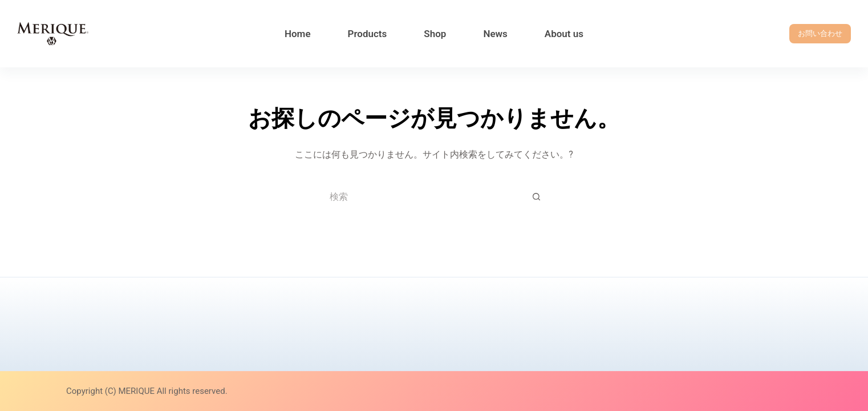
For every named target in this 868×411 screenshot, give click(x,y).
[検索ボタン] (537, 196)
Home (298, 34)
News (495, 34)
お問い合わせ (820, 33)
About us (564, 34)
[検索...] (423, 196)
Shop (435, 34)
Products (368, 34)
